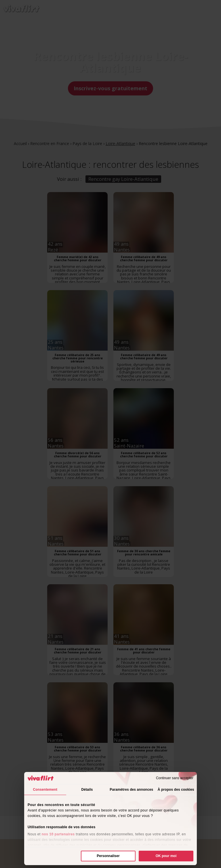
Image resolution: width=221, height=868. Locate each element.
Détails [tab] (87, 790)
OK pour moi (166, 856)
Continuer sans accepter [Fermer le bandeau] (175, 778)
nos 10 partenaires (58, 834)
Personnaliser (108, 856)
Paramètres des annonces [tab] (131, 790)
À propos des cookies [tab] (176, 790)
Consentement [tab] (45, 790)
